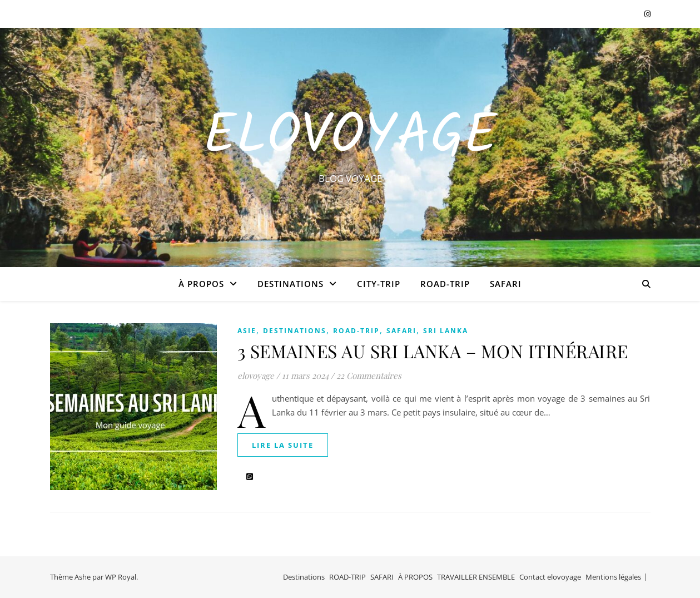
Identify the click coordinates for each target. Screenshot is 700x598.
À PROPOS (201, 284)
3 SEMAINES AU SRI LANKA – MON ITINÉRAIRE (433, 351)
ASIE (247, 331)
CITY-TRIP (379, 284)
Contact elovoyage (550, 577)
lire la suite (283, 445)
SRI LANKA (446, 331)
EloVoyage (350, 137)
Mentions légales (613, 577)
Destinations (291, 284)
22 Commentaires (369, 375)
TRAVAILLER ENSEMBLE (476, 577)
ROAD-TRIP (445, 284)
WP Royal (121, 577)
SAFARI (506, 284)
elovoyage (256, 375)
